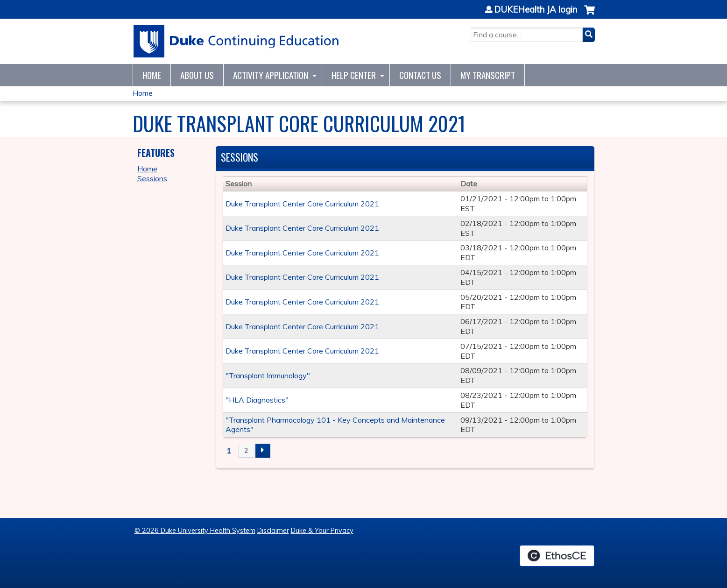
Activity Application (271, 75)
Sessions (152, 178)
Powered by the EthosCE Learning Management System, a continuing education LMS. (557, 556)
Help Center (354, 75)
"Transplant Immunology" (268, 375)
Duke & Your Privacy (322, 531)
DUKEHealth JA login (536, 10)
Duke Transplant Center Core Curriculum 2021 (302, 204)
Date (469, 184)
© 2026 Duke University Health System (195, 531)
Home (152, 75)
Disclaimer (273, 531)
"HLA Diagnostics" (257, 400)
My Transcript (488, 75)
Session (239, 184)
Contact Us (420, 75)
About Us (197, 75)
